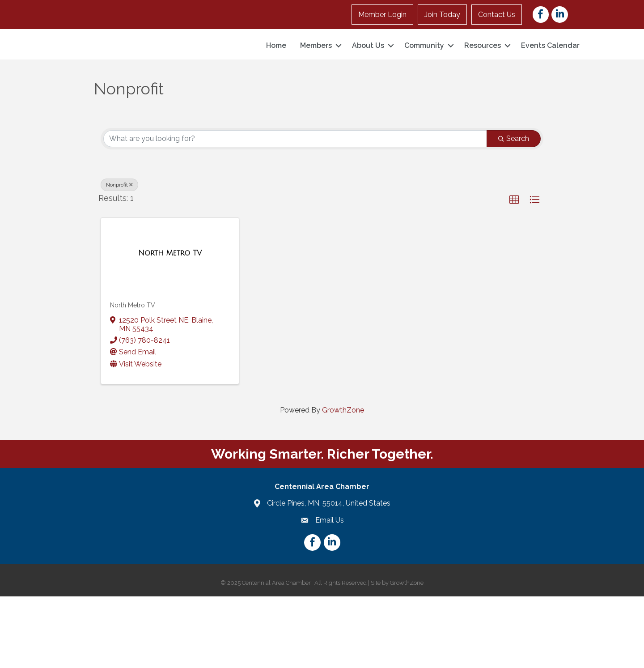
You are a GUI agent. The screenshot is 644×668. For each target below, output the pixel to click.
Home (276, 81)
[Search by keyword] (295, 210)
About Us (368, 81)
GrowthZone (343, 481)
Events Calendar (550, 81)
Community (424, 81)
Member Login (382, 15)
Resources (483, 81)
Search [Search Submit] (514, 210)
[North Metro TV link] (170, 325)
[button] (514, 271)
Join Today (442, 15)
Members (316, 81)
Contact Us (497, 15)
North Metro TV (133, 377)
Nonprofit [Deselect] (119, 256)
